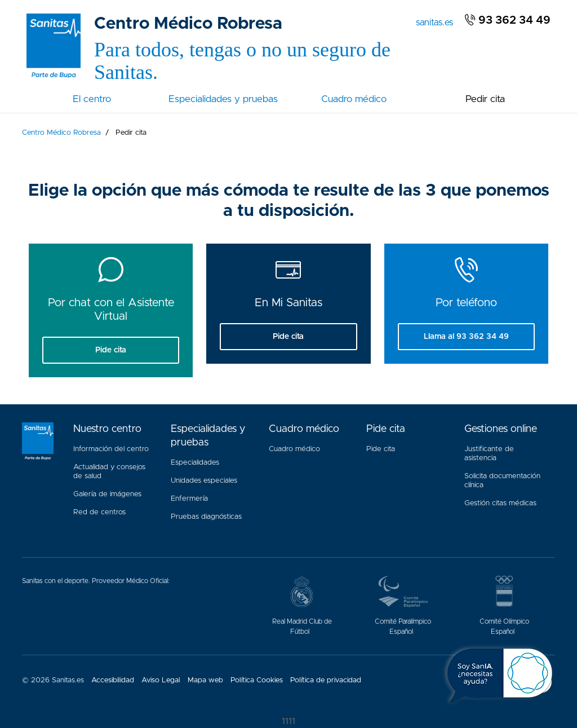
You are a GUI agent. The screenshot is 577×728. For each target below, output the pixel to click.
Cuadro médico (354, 99)
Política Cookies (257, 680)
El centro (92, 99)
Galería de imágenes (107, 494)
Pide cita (381, 449)
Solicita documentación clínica (502, 481)
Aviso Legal (161, 680)
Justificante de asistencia (489, 454)
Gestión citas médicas (503, 501)
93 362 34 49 (507, 20)
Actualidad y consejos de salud (109, 472)
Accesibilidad (113, 680)
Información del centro (111, 449)
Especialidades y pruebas (223, 99)
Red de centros (99, 512)
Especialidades (195, 463)
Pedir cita (485, 99)
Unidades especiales (204, 481)
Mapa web (205, 680)
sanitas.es (437, 21)
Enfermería (189, 499)
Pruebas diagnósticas (206, 517)
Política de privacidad (326, 680)
